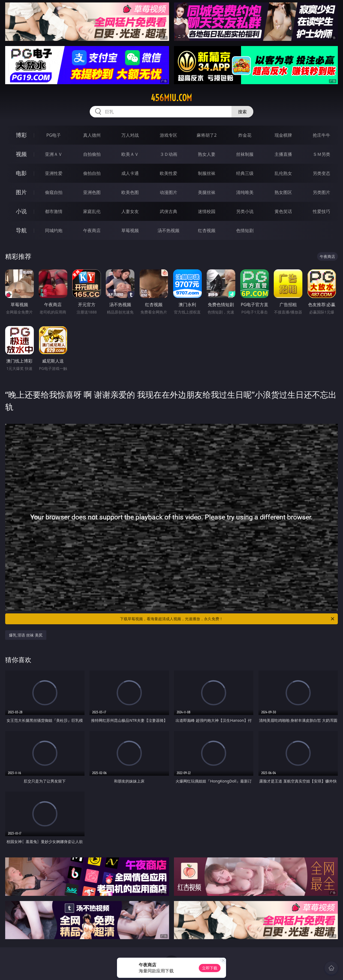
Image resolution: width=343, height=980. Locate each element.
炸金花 (245, 135)
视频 (21, 154)
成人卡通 (130, 173)
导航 (21, 230)
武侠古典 (169, 211)
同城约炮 (54, 230)
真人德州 (92, 135)
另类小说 (245, 211)
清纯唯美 (245, 192)
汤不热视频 (169, 230)
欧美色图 (130, 192)
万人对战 (130, 135)
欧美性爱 (169, 173)
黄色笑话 (283, 211)
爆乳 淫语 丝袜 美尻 (26, 635)
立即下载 (210, 968)
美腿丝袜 (207, 192)
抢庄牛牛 (321, 135)
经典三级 (245, 173)
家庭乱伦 (92, 211)
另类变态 (321, 173)
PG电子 (54, 135)
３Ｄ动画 (169, 154)
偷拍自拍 (92, 173)
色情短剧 (245, 230)
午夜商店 (92, 230)
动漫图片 (169, 192)
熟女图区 (283, 192)
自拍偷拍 (92, 154)
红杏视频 (207, 230)
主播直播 (283, 154)
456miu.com (171, 98)
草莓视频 (130, 230)
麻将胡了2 (207, 135)
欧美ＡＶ (130, 154)
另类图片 (321, 192)
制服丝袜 (207, 173)
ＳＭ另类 (321, 154)
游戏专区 (169, 135)
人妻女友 (130, 211)
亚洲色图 (92, 192)
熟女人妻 (207, 154)
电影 (21, 173)
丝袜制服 (245, 154)
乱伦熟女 (283, 173)
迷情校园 (207, 211)
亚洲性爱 (54, 173)
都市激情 (54, 211)
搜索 (242, 112)
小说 (21, 211)
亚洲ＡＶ (54, 154)
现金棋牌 (283, 135)
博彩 (21, 135)
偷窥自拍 (54, 192)
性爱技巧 (321, 211)
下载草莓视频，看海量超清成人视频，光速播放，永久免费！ (228, 619)
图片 (21, 192)
